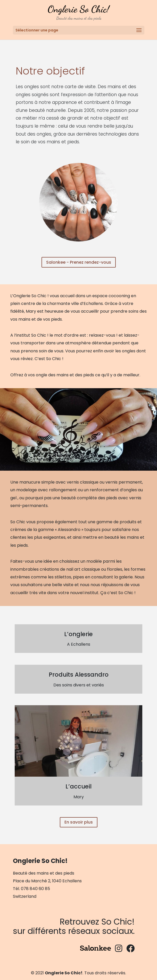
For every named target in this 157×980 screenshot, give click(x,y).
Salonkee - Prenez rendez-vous (79, 262)
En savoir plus (79, 822)
